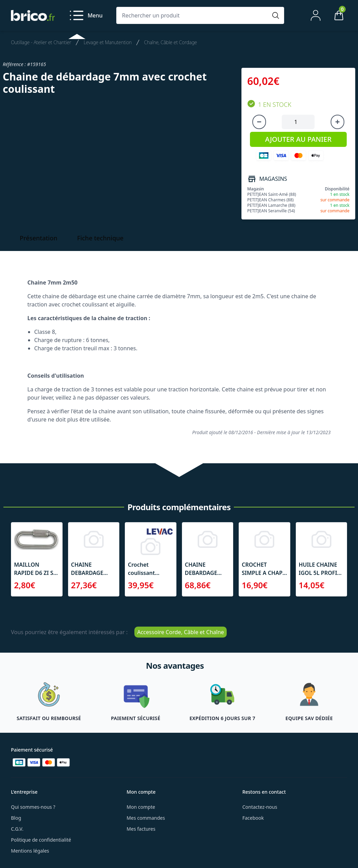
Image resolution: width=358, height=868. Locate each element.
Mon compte (141, 807)
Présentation (39, 238)
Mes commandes (146, 818)
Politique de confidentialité (41, 840)
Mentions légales (30, 851)
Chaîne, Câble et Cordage (170, 42)
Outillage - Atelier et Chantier (41, 42)
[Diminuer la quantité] (259, 122)
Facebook (253, 818)
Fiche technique (100, 238)
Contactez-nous (260, 807)
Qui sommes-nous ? (33, 807)
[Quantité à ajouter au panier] (298, 122)
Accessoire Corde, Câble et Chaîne (181, 632)
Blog (16, 818)
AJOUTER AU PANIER (298, 139)
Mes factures (141, 829)
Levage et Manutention (108, 42)
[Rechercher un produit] (194, 15)
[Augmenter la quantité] (337, 122)
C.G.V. (17, 829)
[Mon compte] (316, 15)
